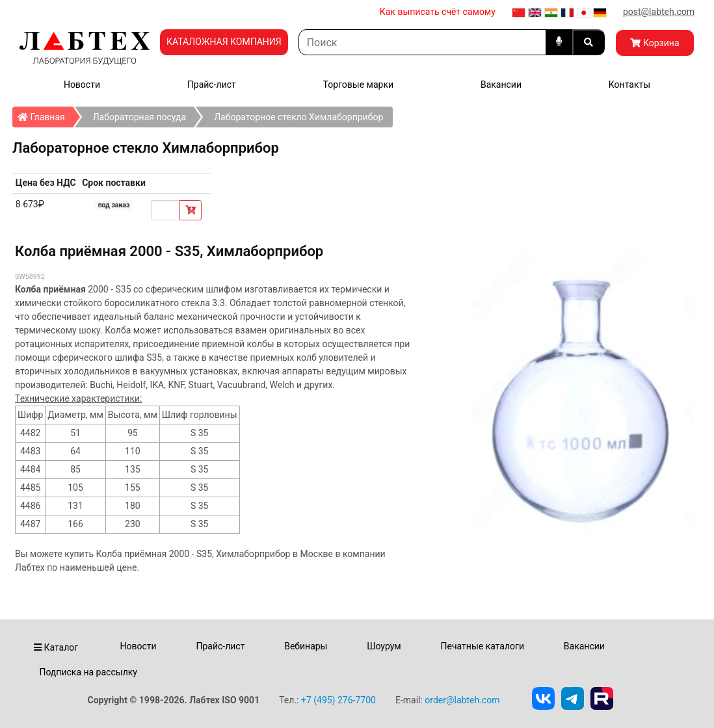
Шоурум (384, 646)
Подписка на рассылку (88, 672)
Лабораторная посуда (139, 117)
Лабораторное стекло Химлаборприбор (298, 117)
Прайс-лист (212, 84)
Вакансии (501, 84)
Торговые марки (359, 84)
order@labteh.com (462, 700)
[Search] (422, 42)
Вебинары (306, 646)
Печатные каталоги (483, 646)
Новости (82, 84)
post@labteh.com (659, 12)
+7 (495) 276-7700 (338, 700)
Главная (45, 114)
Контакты (629, 84)
